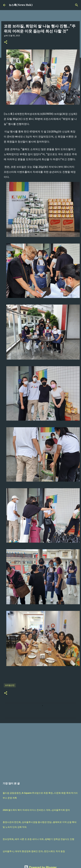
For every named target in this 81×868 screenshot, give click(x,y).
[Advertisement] (40, 750)
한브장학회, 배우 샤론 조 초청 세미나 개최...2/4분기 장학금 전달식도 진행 (38, 839)
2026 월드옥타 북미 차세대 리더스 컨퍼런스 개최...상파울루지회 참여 (36, 810)
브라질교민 (10, 685)
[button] (6, 42)
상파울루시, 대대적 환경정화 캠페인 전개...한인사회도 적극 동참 (34, 851)
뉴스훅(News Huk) (21, 5)
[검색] (77, 5)
